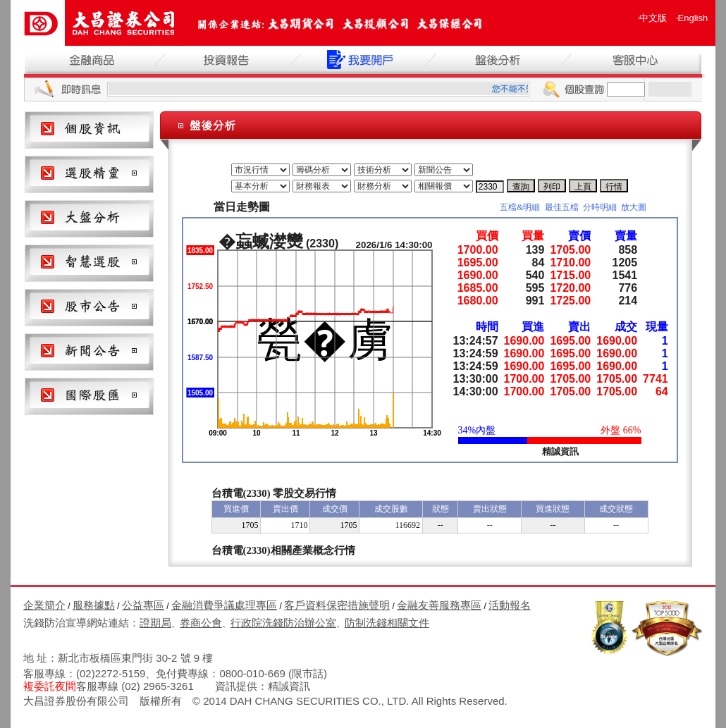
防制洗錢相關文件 (387, 623)
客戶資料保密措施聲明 (337, 605)
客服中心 (634, 60)
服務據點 (94, 605)
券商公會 (201, 623)
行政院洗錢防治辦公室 (283, 623)
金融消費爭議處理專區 (224, 605)
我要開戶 (363, 60)
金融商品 (92, 60)
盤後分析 (498, 60)
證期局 (155, 623)
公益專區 (143, 605)
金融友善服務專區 (439, 605)
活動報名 (510, 605)
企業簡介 (44, 605)
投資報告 (228, 60)
